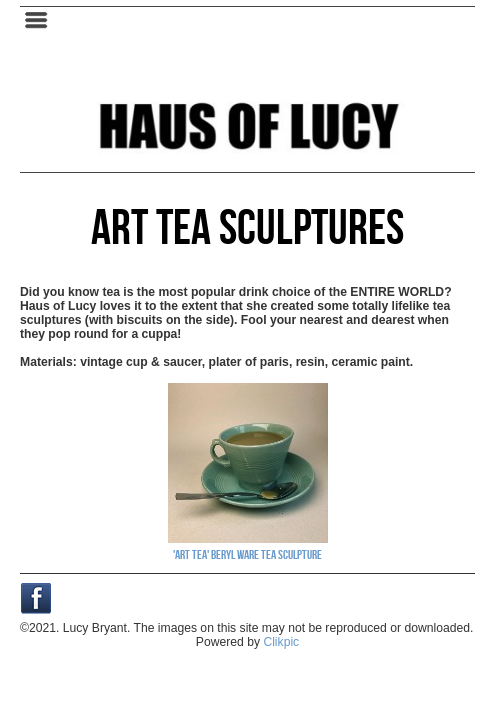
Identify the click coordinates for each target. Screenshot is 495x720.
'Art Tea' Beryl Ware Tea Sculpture (247, 554)
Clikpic (281, 642)
